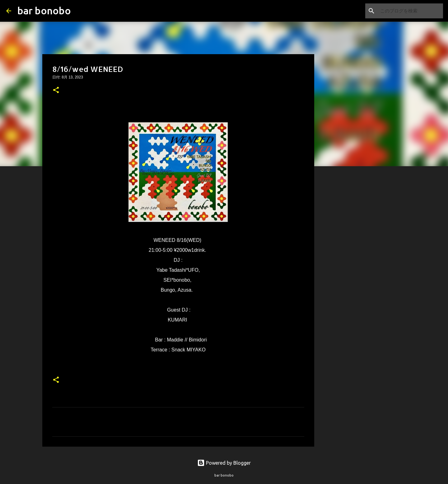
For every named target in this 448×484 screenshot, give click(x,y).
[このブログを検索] (410, 11)
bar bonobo (44, 11)
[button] (56, 91)
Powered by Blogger (224, 463)
